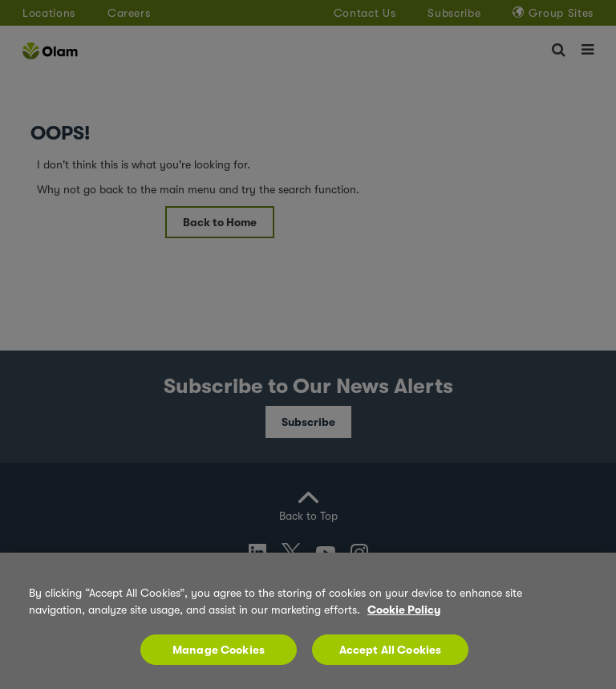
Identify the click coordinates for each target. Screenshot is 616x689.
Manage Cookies (219, 658)
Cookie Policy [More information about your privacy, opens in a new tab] (404, 618)
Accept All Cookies (391, 658)
